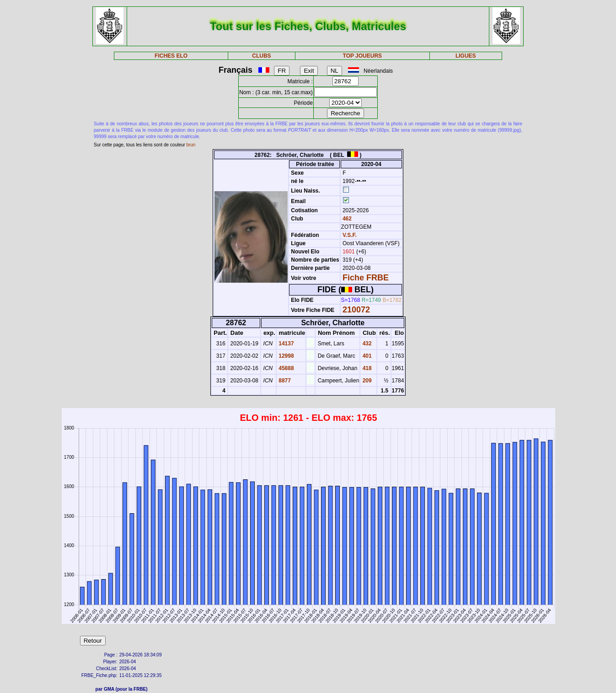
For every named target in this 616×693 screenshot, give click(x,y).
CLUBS (261, 56)
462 (346, 219)
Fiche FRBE (366, 278)
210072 (356, 310)
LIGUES (466, 56)
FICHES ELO (171, 56)
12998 (286, 356)
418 (366, 368)
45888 (286, 368)
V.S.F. (350, 235)
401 (366, 356)
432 (366, 344)
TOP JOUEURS (363, 56)
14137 (286, 344)
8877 (284, 381)
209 (366, 381)
